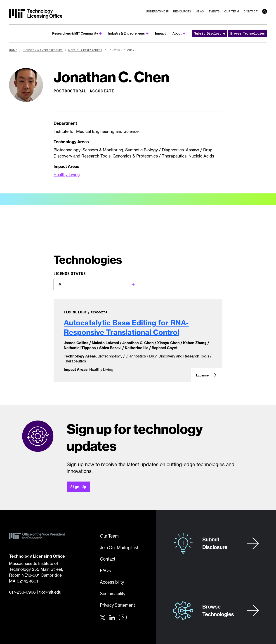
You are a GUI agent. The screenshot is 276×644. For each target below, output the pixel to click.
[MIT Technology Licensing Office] (36, 14)
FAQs (105, 570)
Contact (251, 11)
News (200, 11)
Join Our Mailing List (119, 547)
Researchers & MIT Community (75, 33)
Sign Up (78, 487)
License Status (70, 273)
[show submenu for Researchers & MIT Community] (100, 34)
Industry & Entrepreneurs (126, 33)
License (202, 375)
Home (13, 50)
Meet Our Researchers (85, 50)
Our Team (232, 11)
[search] (265, 11)
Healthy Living (67, 175)
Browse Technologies (248, 33)
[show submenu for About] (184, 34)
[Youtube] (123, 617)
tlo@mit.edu (50, 592)
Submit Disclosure (210, 33)
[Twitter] (103, 617)
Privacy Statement (117, 605)
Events (214, 11)
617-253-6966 (22, 592)
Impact (160, 33)
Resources (182, 11)
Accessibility (112, 582)
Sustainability (113, 593)
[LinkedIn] (112, 617)
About (177, 33)
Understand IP (157, 11)
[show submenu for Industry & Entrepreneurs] (147, 34)
